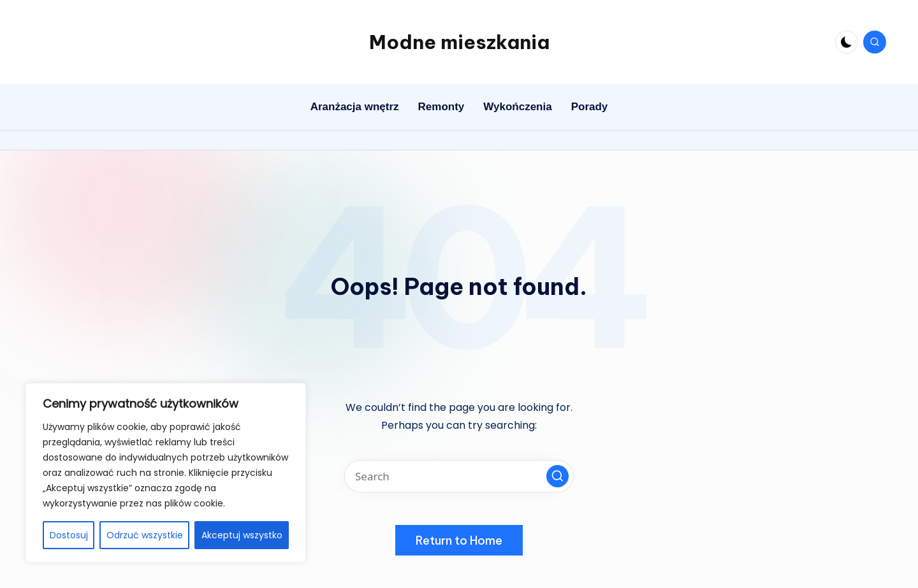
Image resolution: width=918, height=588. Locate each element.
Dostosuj (69, 535)
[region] (166, 473)
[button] (557, 476)
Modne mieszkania (459, 42)
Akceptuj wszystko (242, 535)
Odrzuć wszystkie (145, 535)
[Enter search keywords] (459, 476)
